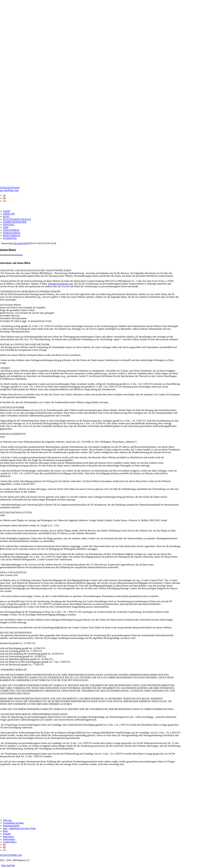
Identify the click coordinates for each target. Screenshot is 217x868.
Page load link (8, 865)
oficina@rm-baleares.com (60, 284)
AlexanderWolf (20, 243)
